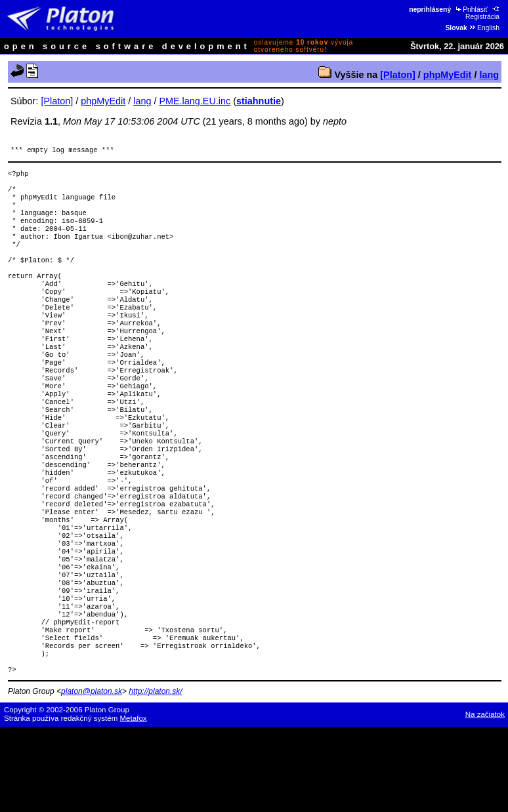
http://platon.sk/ (155, 777)
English (484, 28)
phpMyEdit (448, 75)
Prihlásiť (471, 10)
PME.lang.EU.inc (195, 101)
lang (489, 75)
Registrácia (483, 13)
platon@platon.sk (92, 777)
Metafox (134, 803)
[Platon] (398, 75)
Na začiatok (485, 800)
